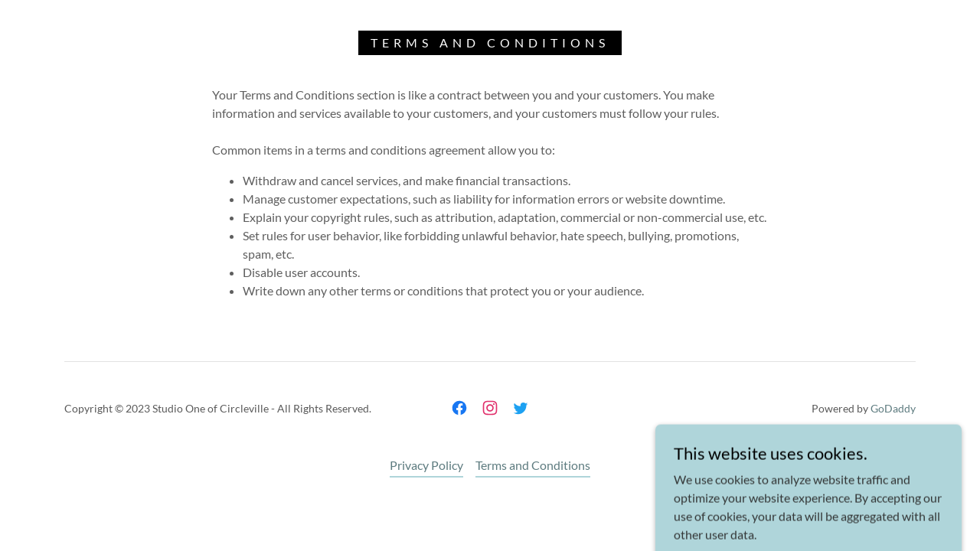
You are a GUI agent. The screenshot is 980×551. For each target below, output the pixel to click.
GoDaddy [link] (893, 408)
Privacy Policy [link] (426, 465)
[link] (459, 408)
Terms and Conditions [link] (533, 465)
